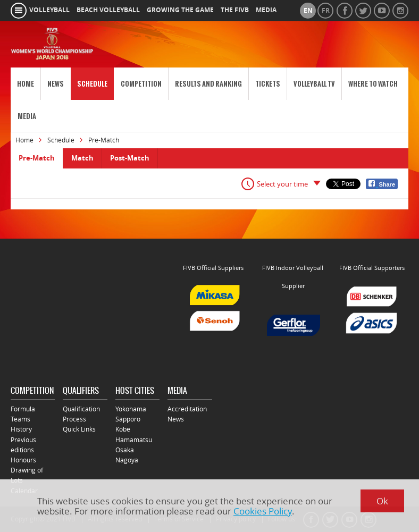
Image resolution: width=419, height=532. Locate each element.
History (21, 429)
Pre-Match (37, 158)
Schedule (92, 84)
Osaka (125, 450)
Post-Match (130, 158)
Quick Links (79, 429)
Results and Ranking (208, 84)
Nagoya (127, 460)
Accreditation (187, 409)
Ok (382, 501)
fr (326, 11)
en (308, 11)
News (56, 84)
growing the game (180, 10)
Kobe (123, 429)
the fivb (235, 10)
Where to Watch (373, 84)
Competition (141, 84)
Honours (23, 460)
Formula (23, 409)
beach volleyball (108, 10)
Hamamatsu (134, 440)
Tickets (268, 84)
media (266, 10)
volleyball (49, 10)
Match (82, 158)
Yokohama (131, 409)
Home (26, 84)
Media (27, 116)
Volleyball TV (314, 84)
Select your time (282, 184)
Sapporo (128, 419)
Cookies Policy (263, 511)
